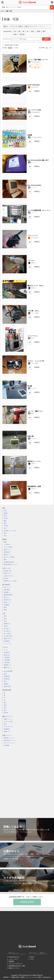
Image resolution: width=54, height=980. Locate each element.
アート (6, 650)
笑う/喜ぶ (7, 629)
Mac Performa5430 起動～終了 (38, 160)
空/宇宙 (6, 526)
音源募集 (7, 745)
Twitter (32, 957)
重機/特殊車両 (8, 595)
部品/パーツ (7, 602)
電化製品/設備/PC (9, 562)
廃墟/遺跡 (7, 729)
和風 (5, 560)
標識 (5, 610)
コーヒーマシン (33, 336)
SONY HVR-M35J (34, 85)
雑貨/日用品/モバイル (10, 565)
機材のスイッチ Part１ (36, 286)
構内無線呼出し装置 (34, 486)
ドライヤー (31, 261)
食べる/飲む (7, 634)
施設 (5, 521)
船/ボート (7, 597)
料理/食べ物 (7, 571)
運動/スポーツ (8, 639)
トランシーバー (33, 236)
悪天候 (6, 713)
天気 (5, 528)
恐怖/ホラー (7, 732)
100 (50, 48)
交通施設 (7, 605)
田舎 (5, 533)
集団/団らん (7, 624)
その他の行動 (8, 636)
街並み (6, 518)
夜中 (5, 708)
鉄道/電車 (7, 590)
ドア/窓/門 (7, 545)
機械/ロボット (8, 668)
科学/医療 (7, 660)
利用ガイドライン (14, 968)
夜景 (5, 523)
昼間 (5, 705)
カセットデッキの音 (34, 110)
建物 (5, 542)
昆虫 (5, 681)
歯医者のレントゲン (34, 461)
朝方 (5, 703)
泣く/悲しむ (7, 631)
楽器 (5, 724)
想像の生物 (7, 686)
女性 (5, 619)
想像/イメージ (8, 719)
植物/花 (6, 684)
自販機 (30, 135)
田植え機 (30, 436)
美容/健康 (7, 641)
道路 (5, 607)
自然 (5, 511)
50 (47, 48)
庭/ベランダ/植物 (9, 557)
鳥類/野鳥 (7, 676)
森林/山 (6, 513)
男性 (5, 616)
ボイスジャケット (9, 743)
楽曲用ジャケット (9, 738)
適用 (46, 39)
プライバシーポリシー (16, 964)
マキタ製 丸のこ (33, 311)
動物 (5, 674)
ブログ (32, 959)
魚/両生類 (7, 679)
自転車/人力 (7, 600)
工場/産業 (7, 658)
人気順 (16, 48)
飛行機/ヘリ (7, 592)
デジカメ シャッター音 (36, 361)
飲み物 (6, 578)
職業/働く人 (7, 665)
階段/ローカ (7, 555)
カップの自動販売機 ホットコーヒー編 (39, 210)
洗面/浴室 (7, 552)
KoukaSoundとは (14, 957)
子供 (5, 621)
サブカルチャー (9, 727)
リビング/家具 (8, 547)
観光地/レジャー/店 (10, 531)
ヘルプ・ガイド (13, 959)
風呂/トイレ (7, 550)
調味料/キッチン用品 (10, 581)
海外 (5, 536)
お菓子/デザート (9, 576)
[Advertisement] (27, 781)
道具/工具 (7, 655)
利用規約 (11, 961)
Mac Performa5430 (34, 185)
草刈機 (30, 386)
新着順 (10, 48)
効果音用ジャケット (10, 740)
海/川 (5, 516)
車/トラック (7, 587)
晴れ (5, 710)
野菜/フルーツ (8, 573)
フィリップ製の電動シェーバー (38, 60)
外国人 (6, 626)
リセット (42, 26)
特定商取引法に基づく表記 (17, 966)
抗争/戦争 (7, 652)
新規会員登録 (27, 902)
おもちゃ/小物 (8, 722)
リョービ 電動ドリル (35, 411)
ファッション (8, 644)
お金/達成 (7, 662)
